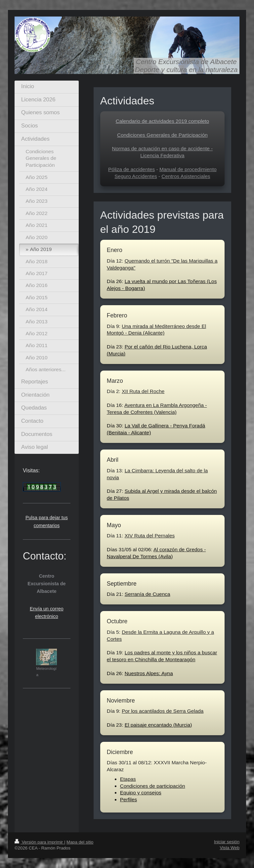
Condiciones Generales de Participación (162, 135)
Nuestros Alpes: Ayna (149, 673)
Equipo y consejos (141, 793)
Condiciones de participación (153, 786)
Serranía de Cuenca (148, 594)
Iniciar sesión (227, 842)
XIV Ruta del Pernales (150, 536)
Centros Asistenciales (186, 176)
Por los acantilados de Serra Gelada (163, 711)
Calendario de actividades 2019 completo (162, 121)
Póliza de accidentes (131, 169)
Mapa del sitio (80, 842)
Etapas (128, 779)
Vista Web (230, 848)
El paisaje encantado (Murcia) (158, 725)
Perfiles (128, 799)
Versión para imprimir (39, 842)
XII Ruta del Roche (143, 391)
